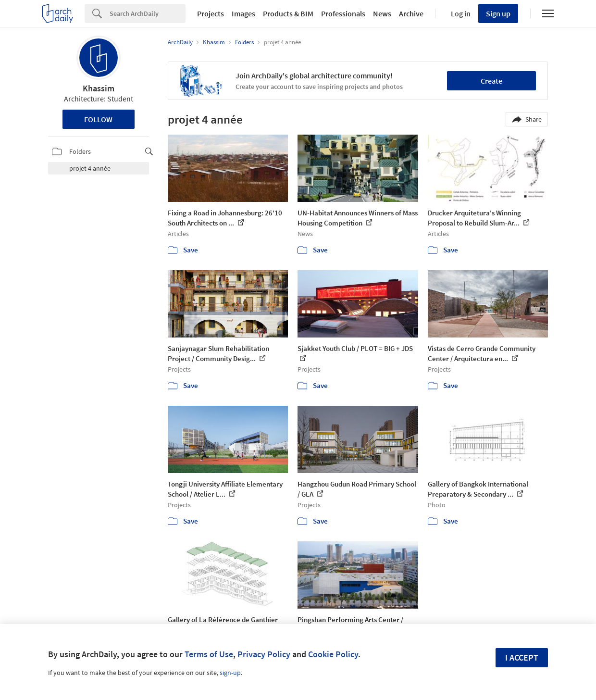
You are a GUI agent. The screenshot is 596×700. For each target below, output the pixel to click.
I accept (522, 657)
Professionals (343, 13)
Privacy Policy (264, 654)
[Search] (148, 13)
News (382, 13)
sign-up (230, 673)
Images (243, 13)
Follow (98, 119)
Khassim (99, 88)
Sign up (498, 13)
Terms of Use (209, 654)
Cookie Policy (333, 654)
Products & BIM (288, 13)
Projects (211, 13)
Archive (411, 13)
